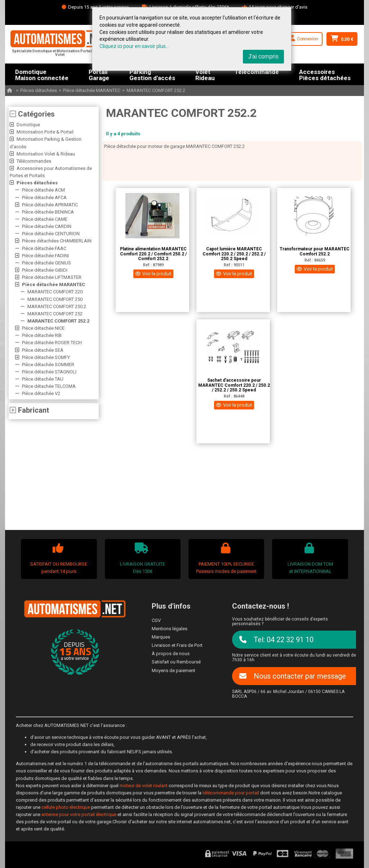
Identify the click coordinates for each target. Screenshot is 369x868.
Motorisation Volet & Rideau (46, 154)
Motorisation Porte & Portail (45, 132)
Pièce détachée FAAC (44, 248)
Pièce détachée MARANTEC (92, 90)
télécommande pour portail (231, 793)
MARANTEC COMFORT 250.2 (57, 306)
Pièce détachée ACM (43, 190)
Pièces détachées (39, 90)
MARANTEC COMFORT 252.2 (156, 90)
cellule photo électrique (66, 807)
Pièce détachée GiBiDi (45, 270)
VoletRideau (205, 74)
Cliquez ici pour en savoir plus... (134, 46)
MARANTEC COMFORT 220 (55, 292)
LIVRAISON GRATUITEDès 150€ (142, 558)
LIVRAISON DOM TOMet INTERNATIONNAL (309, 558)
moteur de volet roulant (144, 786)
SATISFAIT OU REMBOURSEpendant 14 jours (58, 558)
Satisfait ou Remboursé (176, 662)
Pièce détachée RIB (42, 335)
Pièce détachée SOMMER (48, 365)
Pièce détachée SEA (43, 350)
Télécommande (257, 72)
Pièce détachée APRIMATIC (50, 205)
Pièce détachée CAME (45, 219)
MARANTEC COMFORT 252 (55, 314)
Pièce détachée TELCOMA (49, 386)
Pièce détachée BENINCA (48, 212)
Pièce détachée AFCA (44, 198)
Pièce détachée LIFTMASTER (52, 277)
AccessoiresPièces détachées (325, 74)
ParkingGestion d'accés (152, 74)
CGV (156, 620)
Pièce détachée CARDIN (47, 226)
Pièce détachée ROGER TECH (52, 343)
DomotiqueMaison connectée (42, 74)
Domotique (28, 125)
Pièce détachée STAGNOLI (49, 372)
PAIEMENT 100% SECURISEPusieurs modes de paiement (226, 558)
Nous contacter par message (293, 676)
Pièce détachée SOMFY (46, 357)
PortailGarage (99, 74)
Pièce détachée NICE (43, 328)
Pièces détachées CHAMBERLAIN (57, 241)
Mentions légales (170, 629)
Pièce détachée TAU (43, 379)
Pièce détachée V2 (41, 393)
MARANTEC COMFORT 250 (55, 299)
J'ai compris (263, 56)
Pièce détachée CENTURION (51, 234)
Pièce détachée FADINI (45, 256)
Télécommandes (34, 161)
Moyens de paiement (174, 670)
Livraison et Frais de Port (177, 645)
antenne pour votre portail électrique (79, 814)
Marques (161, 637)
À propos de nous (171, 654)
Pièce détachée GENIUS (46, 263)
